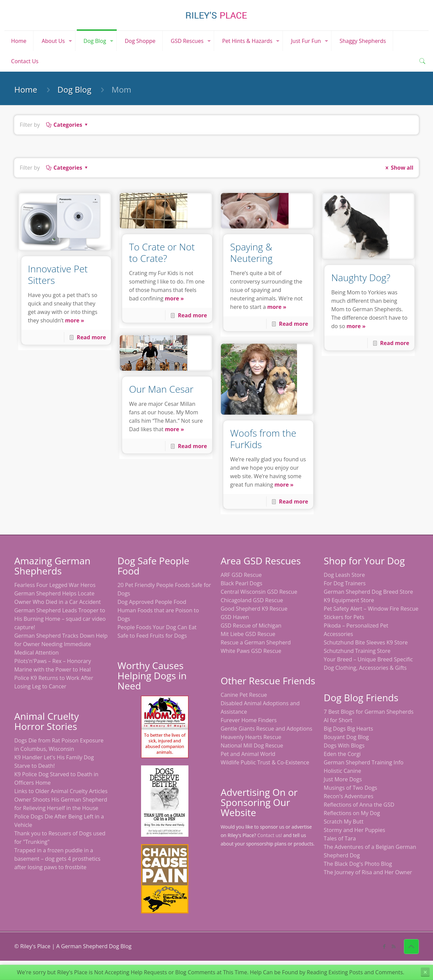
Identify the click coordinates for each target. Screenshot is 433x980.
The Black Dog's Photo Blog (358, 864)
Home (26, 89)
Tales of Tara (340, 838)
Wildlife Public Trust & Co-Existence (265, 762)
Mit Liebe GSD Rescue (248, 634)
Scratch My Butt (344, 822)
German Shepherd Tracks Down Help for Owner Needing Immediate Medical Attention (61, 644)
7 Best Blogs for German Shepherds (369, 712)
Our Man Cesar (161, 389)
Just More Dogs (343, 779)
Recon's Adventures (349, 796)
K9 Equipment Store (349, 600)
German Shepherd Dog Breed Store (368, 592)
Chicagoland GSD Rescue (252, 600)
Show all (398, 168)
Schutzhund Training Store (357, 651)
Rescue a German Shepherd (256, 642)
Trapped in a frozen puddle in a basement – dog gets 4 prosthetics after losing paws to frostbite (57, 859)
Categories (67, 125)
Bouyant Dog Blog (346, 737)
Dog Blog (74, 89)
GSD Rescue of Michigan (251, 626)
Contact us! (270, 835)
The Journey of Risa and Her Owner (368, 872)
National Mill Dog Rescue (252, 745)
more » (74, 320)
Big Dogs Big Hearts (348, 729)
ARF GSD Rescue (241, 575)
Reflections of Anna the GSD (359, 805)
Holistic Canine (342, 771)
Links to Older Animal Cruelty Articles (61, 791)
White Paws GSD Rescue (251, 651)
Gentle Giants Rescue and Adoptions (266, 729)
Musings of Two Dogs (350, 788)
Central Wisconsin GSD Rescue (259, 592)
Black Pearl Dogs (241, 583)
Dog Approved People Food (152, 602)
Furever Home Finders (249, 720)
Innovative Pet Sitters (58, 274)
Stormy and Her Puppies (354, 830)
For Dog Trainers (345, 583)
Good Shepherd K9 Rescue (254, 609)
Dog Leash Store (344, 575)
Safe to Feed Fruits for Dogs (152, 636)
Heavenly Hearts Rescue (251, 737)
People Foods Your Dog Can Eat (157, 627)
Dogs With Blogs (344, 745)
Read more (91, 337)
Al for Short (338, 720)
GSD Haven (235, 617)
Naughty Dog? (361, 277)
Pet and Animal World (248, 754)
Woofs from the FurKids (263, 439)
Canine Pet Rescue (244, 695)
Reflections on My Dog (352, 813)
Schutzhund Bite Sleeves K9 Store (366, 642)
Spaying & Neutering (251, 252)
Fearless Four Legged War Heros (55, 585)
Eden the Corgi (342, 754)
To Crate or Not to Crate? (162, 252)
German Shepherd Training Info (364, 762)
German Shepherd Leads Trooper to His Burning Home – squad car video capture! (60, 619)
